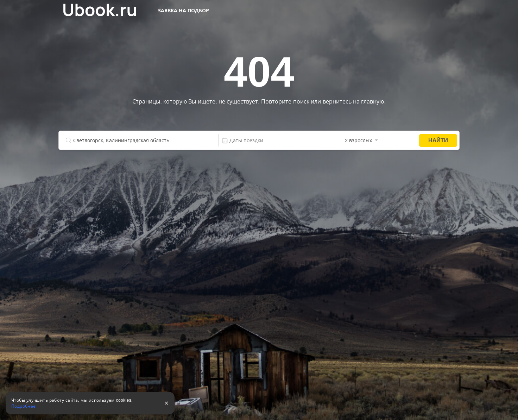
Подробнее (24, 406)
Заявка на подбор (183, 11)
